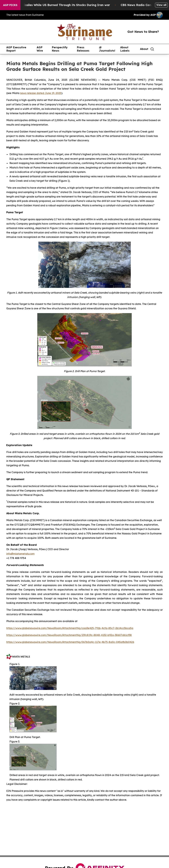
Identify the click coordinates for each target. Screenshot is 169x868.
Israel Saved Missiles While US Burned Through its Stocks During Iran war (61, 5)
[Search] (152, 49)
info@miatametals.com (20, 554)
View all (161, 5)
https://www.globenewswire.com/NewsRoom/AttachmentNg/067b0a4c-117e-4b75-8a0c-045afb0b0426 (70, 642)
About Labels (125, 49)
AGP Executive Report (16, 49)
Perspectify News (60, 49)
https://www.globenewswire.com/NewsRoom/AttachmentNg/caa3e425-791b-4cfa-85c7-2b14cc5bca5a (70, 628)
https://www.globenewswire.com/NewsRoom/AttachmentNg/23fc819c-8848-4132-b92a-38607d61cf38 (69, 635)
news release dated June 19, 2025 (41, 93)
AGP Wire (40, 49)
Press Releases (83, 49)
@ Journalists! (107, 49)
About (144, 49)
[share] (161, 49)
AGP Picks (10, 5)
